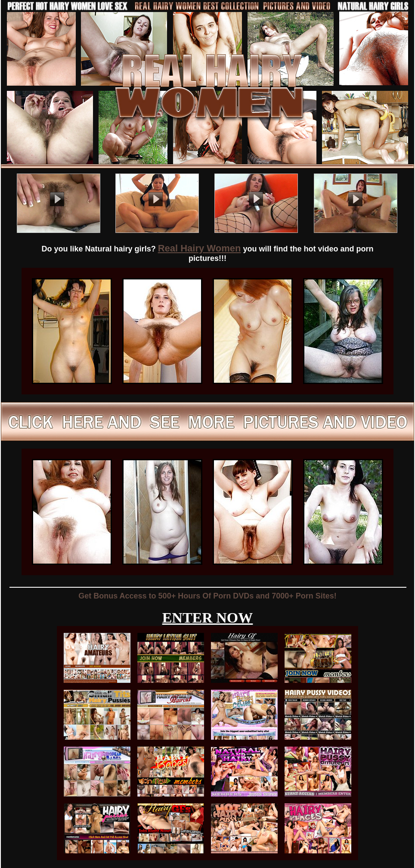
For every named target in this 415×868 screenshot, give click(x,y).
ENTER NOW (208, 618)
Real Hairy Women (200, 248)
